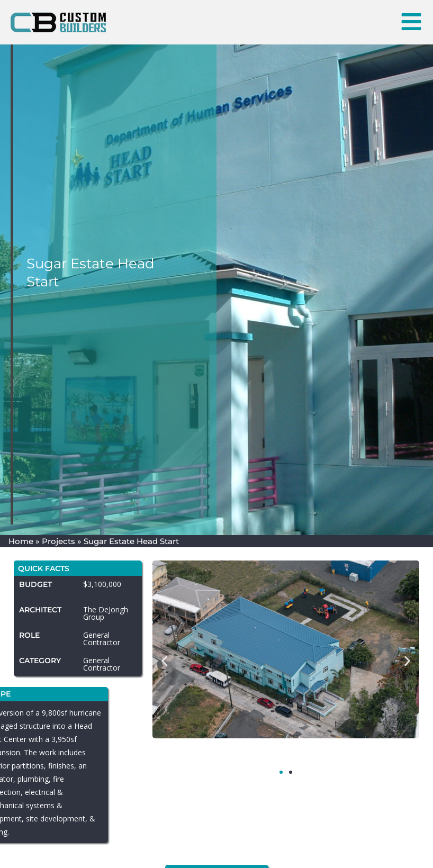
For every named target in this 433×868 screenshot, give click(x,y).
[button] (168, 661)
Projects (58, 541)
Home (21, 541)
